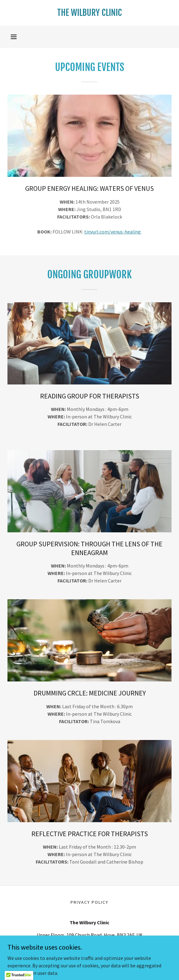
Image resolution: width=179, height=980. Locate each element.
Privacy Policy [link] (89, 902)
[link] (89, 13)
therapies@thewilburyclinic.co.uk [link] (89, 947)
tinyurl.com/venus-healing (113, 232)
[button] (14, 37)
